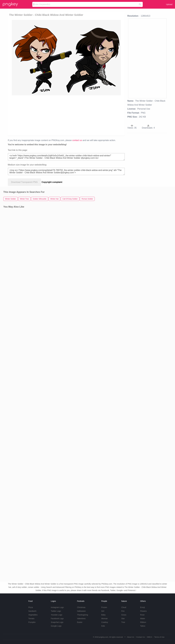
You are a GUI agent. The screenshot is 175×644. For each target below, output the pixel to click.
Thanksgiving (83, 615)
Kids (103, 626)
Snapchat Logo (57, 622)
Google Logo (56, 626)
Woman (104, 619)
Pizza (31, 607)
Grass (124, 615)
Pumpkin (32, 622)
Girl (103, 611)
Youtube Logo (56, 615)
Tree (123, 622)
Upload (169, 4)
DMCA (149, 637)
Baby (103, 615)
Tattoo (143, 626)
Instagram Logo (57, 607)
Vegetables (33, 615)
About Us (130, 637)
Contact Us (140, 637)
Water (143, 619)
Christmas (81, 607)
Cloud (124, 607)
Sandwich (32, 611)
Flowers (143, 611)
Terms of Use (159, 637)
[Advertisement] (66, 115)
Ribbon (143, 622)
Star (123, 619)
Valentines (81, 619)
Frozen (104, 607)
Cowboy (105, 622)
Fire (123, 611)
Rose (142, 615)
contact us (77, 140)
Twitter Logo (56, 611)
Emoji (143, 607)
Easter (80, 622)
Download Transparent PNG (24, 182)
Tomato (31, 619)
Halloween (81, 611)
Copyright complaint (52, 182)
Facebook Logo (57, 619)
